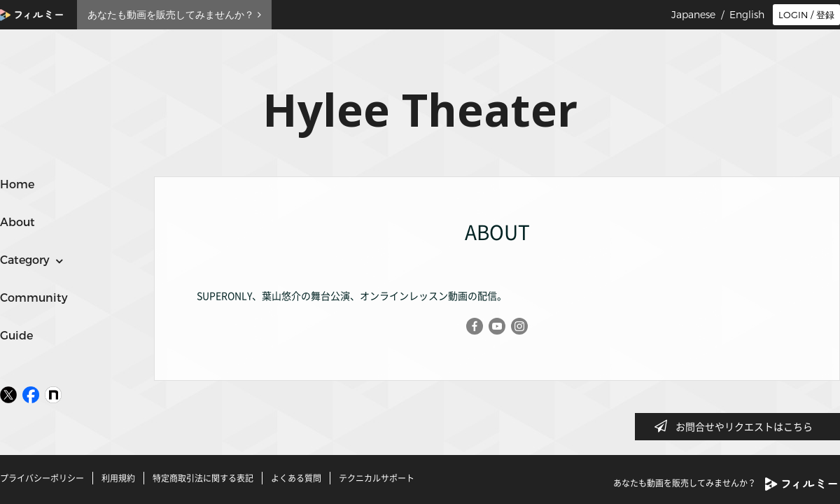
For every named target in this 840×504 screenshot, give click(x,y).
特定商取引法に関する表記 (203, 478)
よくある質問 (296, 478)
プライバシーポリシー (42, 478)
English (747, 15)
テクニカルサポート (377, 478)
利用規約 (118, 478)
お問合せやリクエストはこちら (738, 426)
